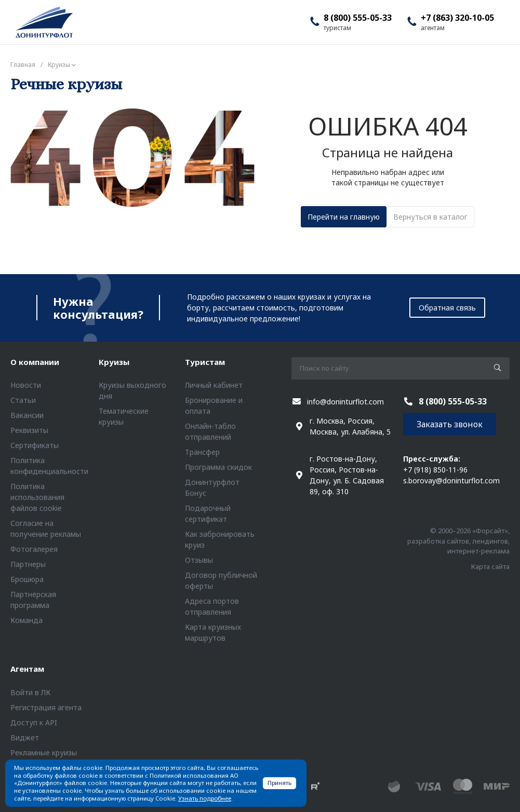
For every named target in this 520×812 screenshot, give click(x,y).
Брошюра (27, 579)
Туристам (205, 362)
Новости (26, 385)
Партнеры (28, 564)
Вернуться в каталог (430, 217)
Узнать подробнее (205, 798)
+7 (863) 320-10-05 (457, 18)
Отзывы (199, 560)
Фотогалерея (34, 549)
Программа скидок (218, 467)
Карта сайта (490, 566)
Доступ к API (34, 722)
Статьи (23, 400)
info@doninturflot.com (345, 402)
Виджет (25, 737)
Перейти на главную (344, 217)
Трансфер (202, 452)
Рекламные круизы (44, 753)
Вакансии (27, 415)
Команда (26, 620)
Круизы (114, 362)
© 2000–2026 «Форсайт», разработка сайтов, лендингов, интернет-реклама (458, 541)
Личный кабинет (214, 385)
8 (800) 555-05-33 (358, 18)
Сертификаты (35, 445)
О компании (35, 362)
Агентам (27, 669)
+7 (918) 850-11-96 (435, 470)
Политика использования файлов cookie (37, 497)
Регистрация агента (46, 707)
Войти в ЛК (30, 692)
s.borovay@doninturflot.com (451, 481)
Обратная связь (447, 308)
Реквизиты (29, 430)
